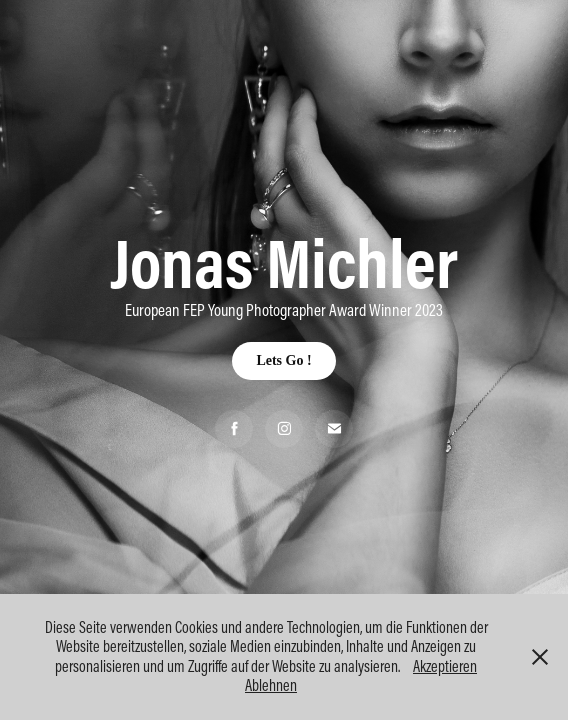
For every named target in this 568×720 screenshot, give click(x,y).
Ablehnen (271, 685)
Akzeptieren (445, 666)
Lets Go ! (283, 360)
